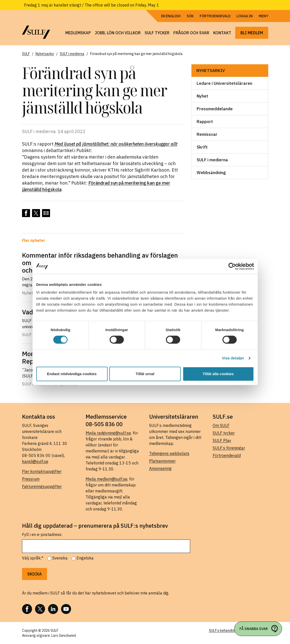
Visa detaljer (233, 358)
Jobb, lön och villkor (118, 33)
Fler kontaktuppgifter (42, 471)
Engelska (85, 558)
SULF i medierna (212, 160)
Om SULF (221, 425)
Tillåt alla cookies (218, 374)
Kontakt (222, 33)
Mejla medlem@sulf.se (106, 479)
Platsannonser (162, 461)
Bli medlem (252, 33)
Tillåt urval (145, 374)
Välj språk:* (33, 558)
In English (171, 16)
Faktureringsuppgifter (42, 486)
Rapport (205, 122)
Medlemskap (78, 33)
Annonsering (160, 468)
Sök (190, 16)
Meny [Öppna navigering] (263, 16)
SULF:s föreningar (229, 448)
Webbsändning (211, 173)
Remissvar (207, 134)
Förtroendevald (215, 16)
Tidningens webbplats (169, 453)
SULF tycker (157, 33)
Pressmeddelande (215, 109)
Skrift (202, 147)
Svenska (60, 558)
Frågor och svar (191, 33)
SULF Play (222, 440)
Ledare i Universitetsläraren (224, 83)
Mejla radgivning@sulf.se (108, 433)
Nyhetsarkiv (211, 71)
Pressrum (31, 479)
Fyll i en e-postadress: (42, 534)
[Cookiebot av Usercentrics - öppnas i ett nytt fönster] (232, 266)
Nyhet (202, 96)
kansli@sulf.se (35, 461)
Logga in (245, 16)
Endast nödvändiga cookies (72, 374)
